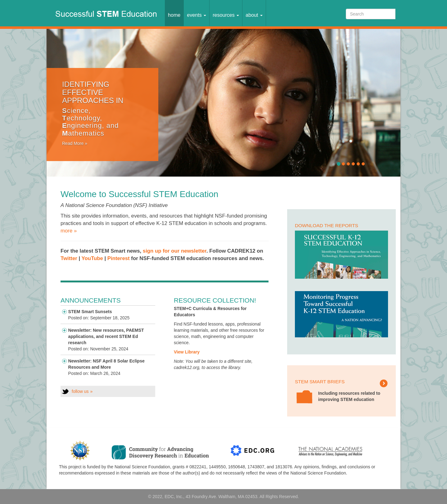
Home (174, 15)
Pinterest (119, 258)
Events (196, 15)
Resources (226, 15)
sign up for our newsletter (175, 251)
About (254, 15)
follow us (80, 391)
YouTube (92, 258)
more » (69, 231)
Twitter (70, 258)
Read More (73, 143)
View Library (187, 352)
